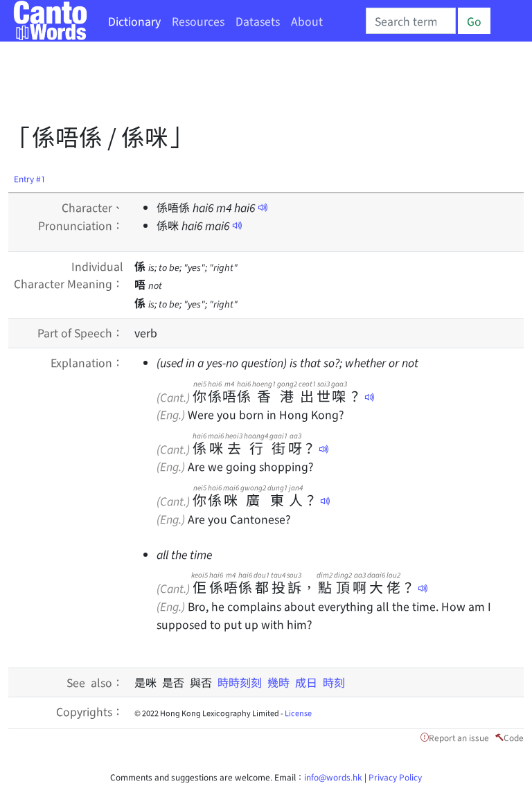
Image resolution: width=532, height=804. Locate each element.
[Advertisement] (260, 87)
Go (474, 21)
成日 (309, 682)
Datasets (258, 21)
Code (514, 737)
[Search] (411, 21)
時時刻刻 (242, 682)
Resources (198, 21)
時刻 (334, 682)
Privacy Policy (395, 777)
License (298, 713)
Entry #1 (30, 178)
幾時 (281, 682)
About (307, 21)
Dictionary (134, 21)
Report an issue (459, 737)
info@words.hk (333, 777)
